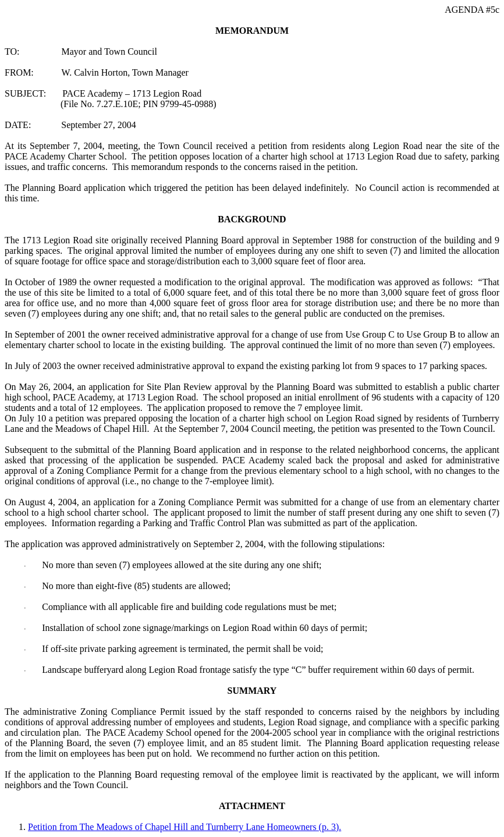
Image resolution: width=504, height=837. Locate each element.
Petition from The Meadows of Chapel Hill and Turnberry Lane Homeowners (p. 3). (184, 827)
